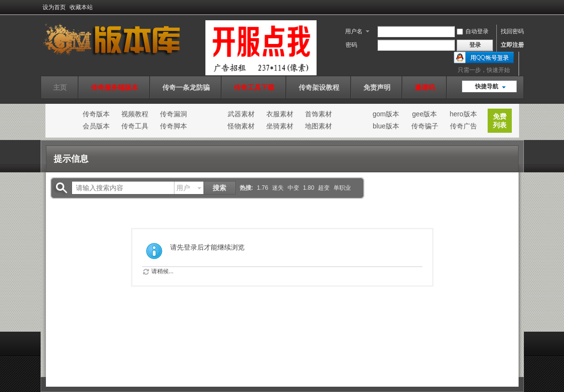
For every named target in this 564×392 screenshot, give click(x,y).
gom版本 (386, 114)
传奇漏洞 (174, 114)
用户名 (354, 31)
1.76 (263, 188)
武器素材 (241, 114)
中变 (293, 188)
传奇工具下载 (254, 87)
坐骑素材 (280, 126)
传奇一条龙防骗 (186, 87)
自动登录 (473, 31)
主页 (60, 87)
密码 (351, 45)
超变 (324, 188)
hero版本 (463, 114)
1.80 (309, 188)
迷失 (278, 188)
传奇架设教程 (319, 87)
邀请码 (425, 87)
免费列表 (500, 121)
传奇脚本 (174, 126)
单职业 (342, 188)
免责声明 (377, 87)
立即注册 (512, 45)
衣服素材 (280, 114)
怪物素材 (241, 126)
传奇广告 (463, 126)
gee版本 (425, 114)
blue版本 (386, 126)
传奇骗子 (425, 126)
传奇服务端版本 (115, 87)
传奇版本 (96, 114)
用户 (183, 188)
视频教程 (135, 114)
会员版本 (96, 126)
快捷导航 (487, 86)
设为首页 (54, 7)
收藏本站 (81, 7)
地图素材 (318, 126)
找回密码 (512, 31)
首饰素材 (318, 114)
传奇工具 (135, 126)
